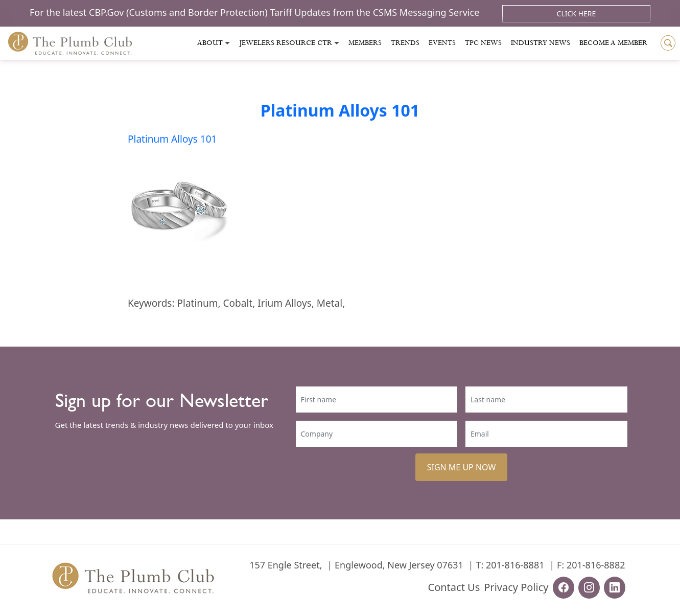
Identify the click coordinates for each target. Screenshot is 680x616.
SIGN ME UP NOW (462, 467)
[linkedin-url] (615, 588)
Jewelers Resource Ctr (286, 43)
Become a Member (613, 43)
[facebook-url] (564, 588)
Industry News (541, 43)
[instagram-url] (589, 588)
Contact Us (454, 587)
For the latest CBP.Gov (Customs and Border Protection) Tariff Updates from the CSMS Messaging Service (256, 12)
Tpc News (483, 43)
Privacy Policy (516, 587)
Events (442, 43)
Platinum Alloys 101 (340, 110)
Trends (405, 43)
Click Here (577, 14)
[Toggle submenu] (227, 43)
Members (365, 43)
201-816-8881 (515, 565)
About (210, 43)
